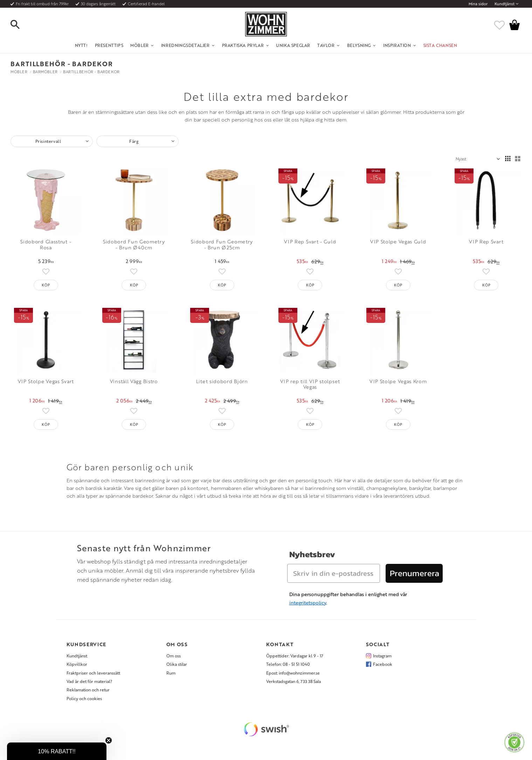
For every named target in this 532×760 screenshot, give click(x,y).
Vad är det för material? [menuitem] (89, 681)
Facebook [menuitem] (383, 664)
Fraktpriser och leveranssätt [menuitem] (93, 673)
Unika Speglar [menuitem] (293, 45)
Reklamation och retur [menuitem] (88, 690)
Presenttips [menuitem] (109, 45)
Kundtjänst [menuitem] (505, 4)
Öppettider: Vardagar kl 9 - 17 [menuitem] (295, 656)
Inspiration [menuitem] (397, 45)
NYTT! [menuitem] (81, 45)
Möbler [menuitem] (140, 45)
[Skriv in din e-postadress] (334, 573)
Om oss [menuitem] (174, 656)
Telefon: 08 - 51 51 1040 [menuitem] (288, 664)
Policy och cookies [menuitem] (84, 698)
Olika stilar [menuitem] (177, 664)
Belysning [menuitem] (359, 45)
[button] (21, 25)
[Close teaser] (109, 740)
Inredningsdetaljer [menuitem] (185, 45)
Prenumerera (414, 573)
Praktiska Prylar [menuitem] (243, 45)
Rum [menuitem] (171, 673)
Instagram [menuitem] (382, 656)
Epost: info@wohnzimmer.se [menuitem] (293, 673)
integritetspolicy (308, 603)
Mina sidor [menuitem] (478, 4)
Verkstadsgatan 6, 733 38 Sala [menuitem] (293, 681)
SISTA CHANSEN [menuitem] (440, 45)
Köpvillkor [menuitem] (77, 664)
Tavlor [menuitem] (326, 45)
